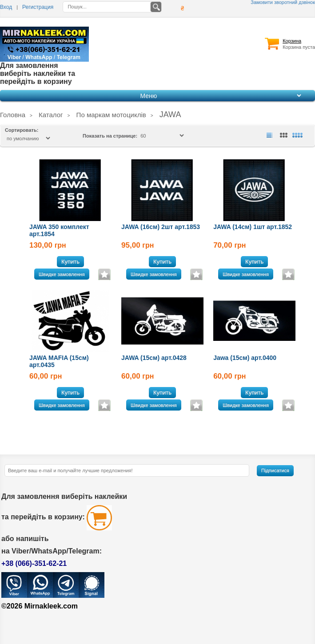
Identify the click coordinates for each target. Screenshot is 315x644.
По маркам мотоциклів (111, 115)
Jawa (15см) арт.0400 (245, 358)
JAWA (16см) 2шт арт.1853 (161, 227)
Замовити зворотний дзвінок (283, 2)
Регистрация (38, 7)
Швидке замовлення (62, 274)
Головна (13, 115)
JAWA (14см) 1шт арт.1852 (253, 227)
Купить (70, 262)
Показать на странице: (111, 136)
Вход (6, 7)
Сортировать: (22, 130)
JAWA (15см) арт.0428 (154, 358)
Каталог (51, 115)
